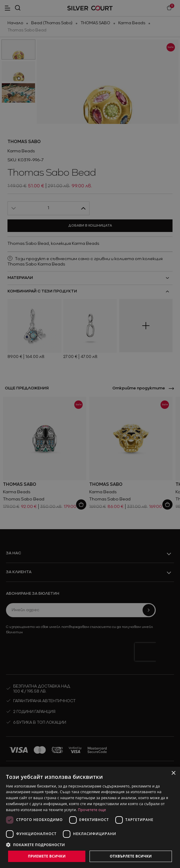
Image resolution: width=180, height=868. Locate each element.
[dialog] (90, 817)
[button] (90, 845)
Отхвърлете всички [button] (131, 856)
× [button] (173, 773)
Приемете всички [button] (47, 856)
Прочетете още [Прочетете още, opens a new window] (92, 810)
